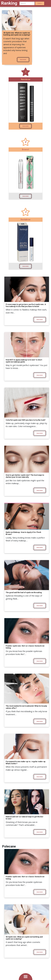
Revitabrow (26, 220)
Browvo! (26, 149)
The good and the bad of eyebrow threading (24, 592)
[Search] (27, 3)
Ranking (9, 3)
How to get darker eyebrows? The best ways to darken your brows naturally (25, 476)
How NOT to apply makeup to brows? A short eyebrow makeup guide (24, 361)
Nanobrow (26, 79)
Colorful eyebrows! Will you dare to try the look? (26, 420)
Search (40, 3)
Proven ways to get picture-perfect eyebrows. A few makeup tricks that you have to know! (26, 305)
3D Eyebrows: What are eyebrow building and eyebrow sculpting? (17, 34)
